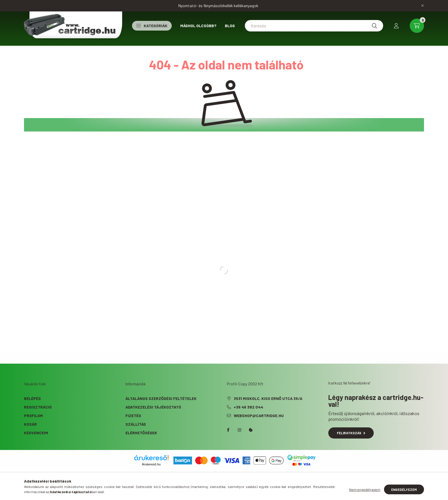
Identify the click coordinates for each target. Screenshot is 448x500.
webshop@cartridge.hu (259, 416)
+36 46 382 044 (248, 407)
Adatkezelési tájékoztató (153, 407)
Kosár (30, 424)
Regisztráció (38, 407)
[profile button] (396, 26)
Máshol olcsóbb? (198, 26)
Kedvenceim (36, 433)
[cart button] (417, 26)
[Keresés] (314, 26)
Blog (230, 26)
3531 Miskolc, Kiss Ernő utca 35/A (268, 398)
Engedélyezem (404, 489)
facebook (228, 430)
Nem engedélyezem (365, 489)
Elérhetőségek (141, 433)
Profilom (33, 416)
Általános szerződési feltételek (161, 398)
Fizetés (133, 416)
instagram (239, 430)
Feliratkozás (351, 433)
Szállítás (136, 424)
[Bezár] (423, 6)
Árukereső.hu (151, 464)
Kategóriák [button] (152, 26)
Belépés (32, 398)
